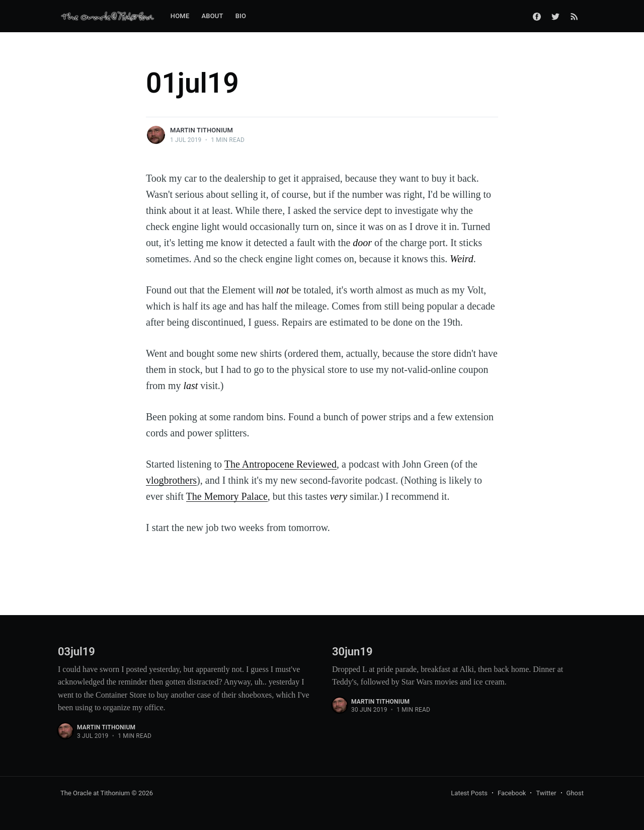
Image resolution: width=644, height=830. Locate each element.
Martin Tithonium (202, 130)
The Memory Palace (227, 496)
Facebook (512, 793)
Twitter (546, 793)
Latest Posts (469, 793)
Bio (241, 16)
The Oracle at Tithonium (95, 793)
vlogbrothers (171, 480)
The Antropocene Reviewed (280, 464)
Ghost (575, 793)
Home (180, 16)
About (212, 16)
